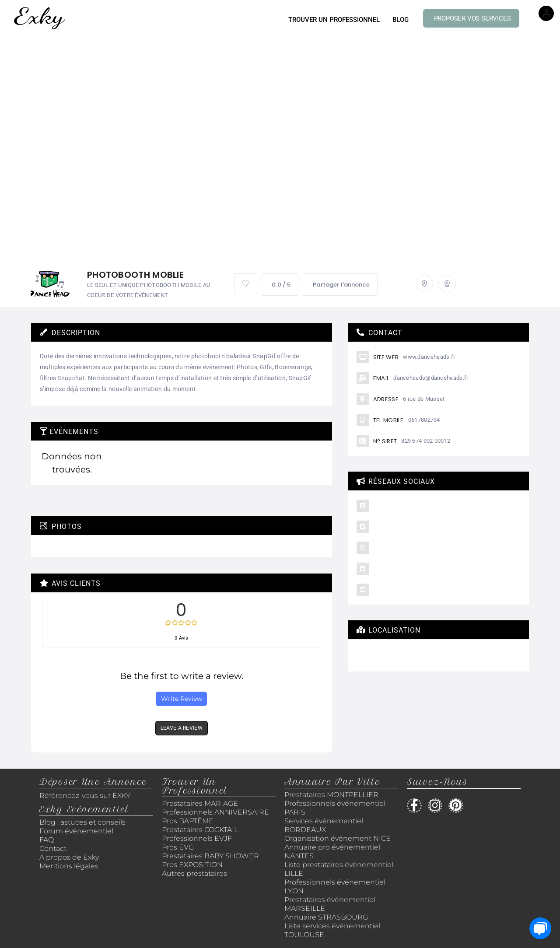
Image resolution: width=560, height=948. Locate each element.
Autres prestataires (194, 873)
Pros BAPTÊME (188, 821)
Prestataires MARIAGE (200, 803)
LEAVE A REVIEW (182, 728)
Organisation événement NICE (338, 838)
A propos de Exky (70, 857)
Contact (53, 848)
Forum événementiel (76, 831)
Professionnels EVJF (197, 838)
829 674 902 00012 (426, 441)
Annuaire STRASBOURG (326, 917)
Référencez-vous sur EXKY (85, 796)
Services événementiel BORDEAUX (324, 825)
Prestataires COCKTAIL (200, 830)
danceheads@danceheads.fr (431, 378)
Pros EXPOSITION (192, 865)
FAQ (47, 840)
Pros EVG (178, 847)
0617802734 (424, 420)
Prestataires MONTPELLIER (331, 795)
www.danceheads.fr (429, 357)
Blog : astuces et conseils (83, 822)
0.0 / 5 (280, 285)
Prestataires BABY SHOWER (210, 856)
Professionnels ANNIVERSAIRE (215, 812)
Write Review (182, 699)
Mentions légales (69, 866)
